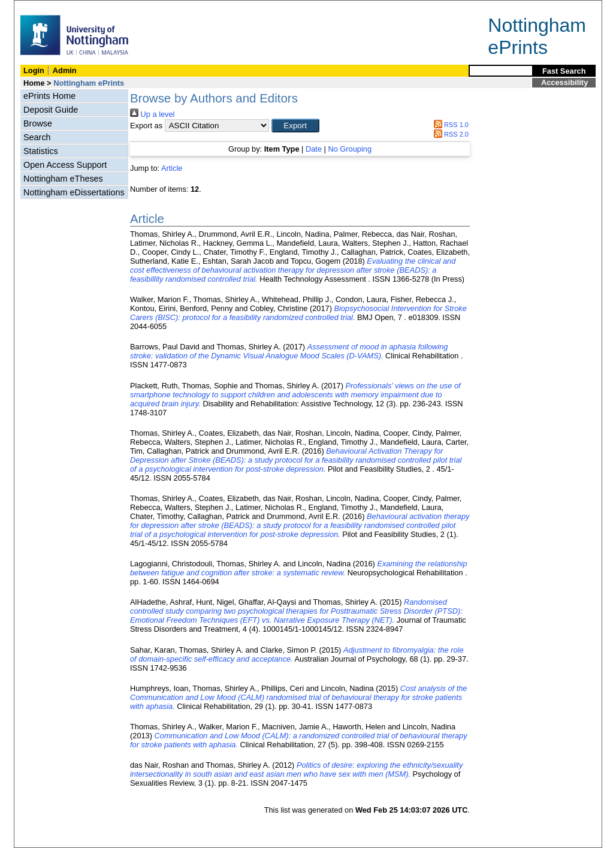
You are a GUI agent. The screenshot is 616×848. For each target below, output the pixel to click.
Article (172, 168)
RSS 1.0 (449, 125)
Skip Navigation (40, 7)
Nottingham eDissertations (74, 192)
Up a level (152, 114)
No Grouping (350, 149)
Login (34, 70)
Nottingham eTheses (63, 179)
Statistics (41, 151)
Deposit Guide (51, 110)
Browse (38, 123)
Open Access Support (65, 165)
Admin (65, 70)
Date (314, 149)
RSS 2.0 (449, 134)
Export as (146, 126)
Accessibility (564, 82)
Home (34, 83)
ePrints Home (49, 96)
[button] (295, 126)
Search (37, 137)
